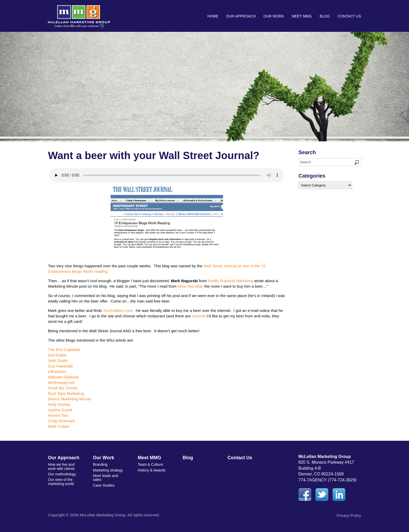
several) (199, 316)
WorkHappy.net (61, 382)
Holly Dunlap (59, 404)
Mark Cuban (59, 426)
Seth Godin (58, 361)
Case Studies (104, 485)
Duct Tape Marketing (66, 393)
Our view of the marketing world (61, 482)
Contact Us (349, 16)
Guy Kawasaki (61, 366)
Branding (100, 464)
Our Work (274, 16)
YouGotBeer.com (118, 310)
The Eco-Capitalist (64, 350)
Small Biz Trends (63, 388)
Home (213, 16)
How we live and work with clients (61, 466)
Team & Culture (150, 464)
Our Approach (241, 16)
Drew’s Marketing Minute (70, 399)
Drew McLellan (190, 286)
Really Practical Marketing (230, 281)
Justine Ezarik (60, 410)
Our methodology (62, 474)
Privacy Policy (349, 515)
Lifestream (57, 371)
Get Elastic (58, 355)
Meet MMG (302, 16)
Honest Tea (58, 415)
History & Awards (152, 470)
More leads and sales (106, 478)
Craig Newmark (61, 421)
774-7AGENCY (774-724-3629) (327, 480)
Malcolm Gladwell (63, 377)
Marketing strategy (108, 470)
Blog (325, 16)
